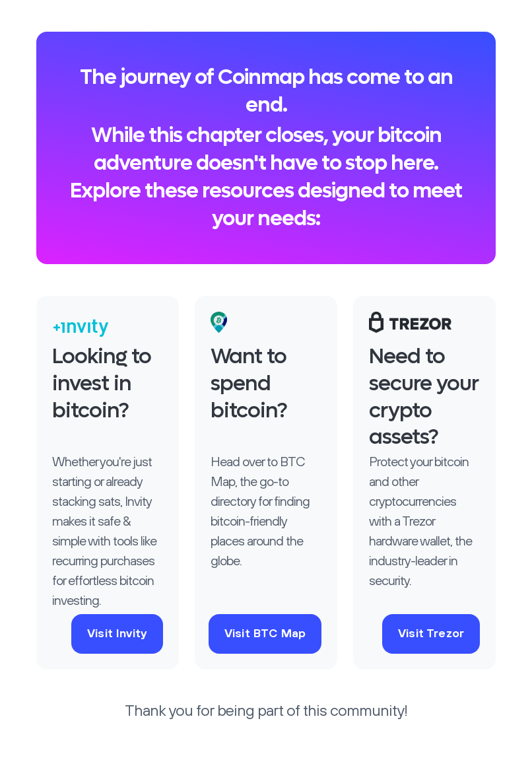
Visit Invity (117, 634)
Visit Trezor (431, 634)
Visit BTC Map (265, 634)
